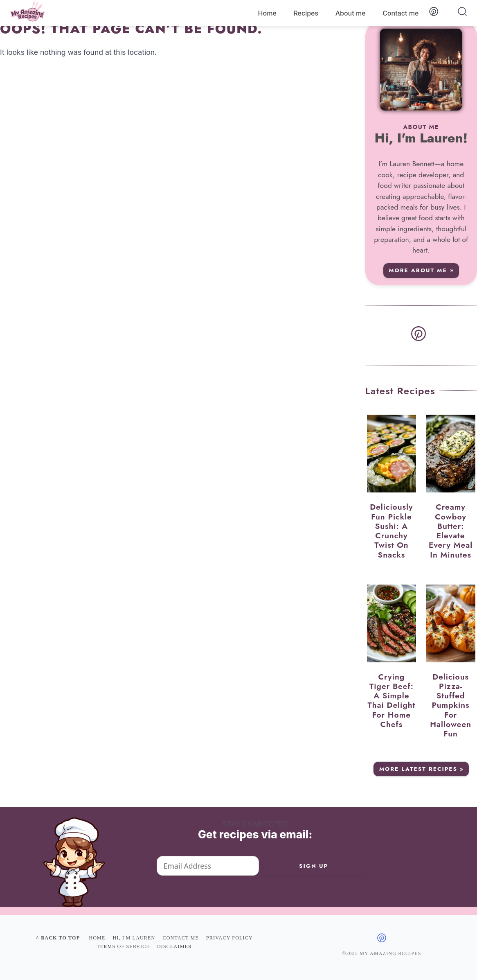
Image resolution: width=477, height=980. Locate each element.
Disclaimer (174, 946)
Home (267, 13)
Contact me (400, 13)
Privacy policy (229, 938)
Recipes (306, 13)
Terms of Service (123, 946)
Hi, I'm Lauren (134, 938)
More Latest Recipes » (422, 769)
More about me (418, 270)
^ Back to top (58, 938)
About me (351, 13)
